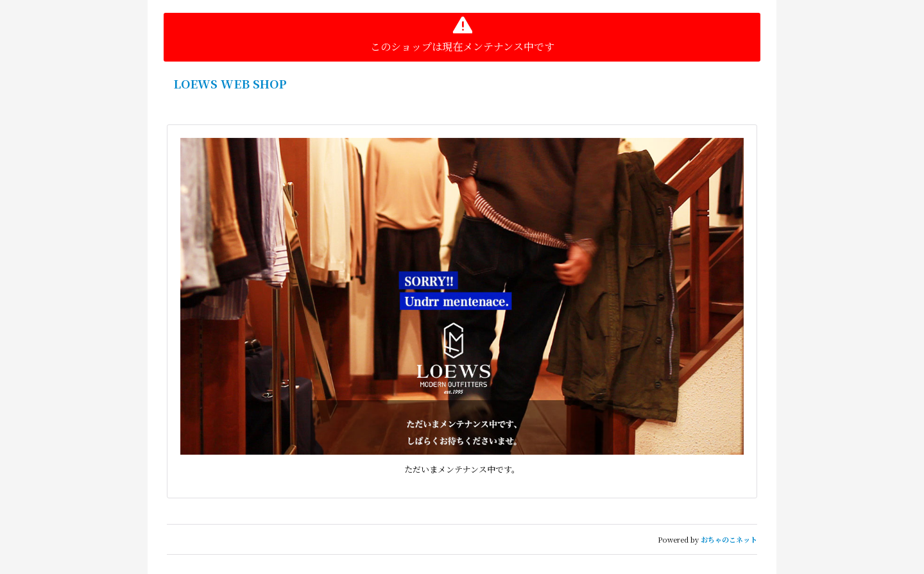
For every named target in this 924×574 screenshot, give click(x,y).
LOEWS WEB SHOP (230, 83)
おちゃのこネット (729, 539)
